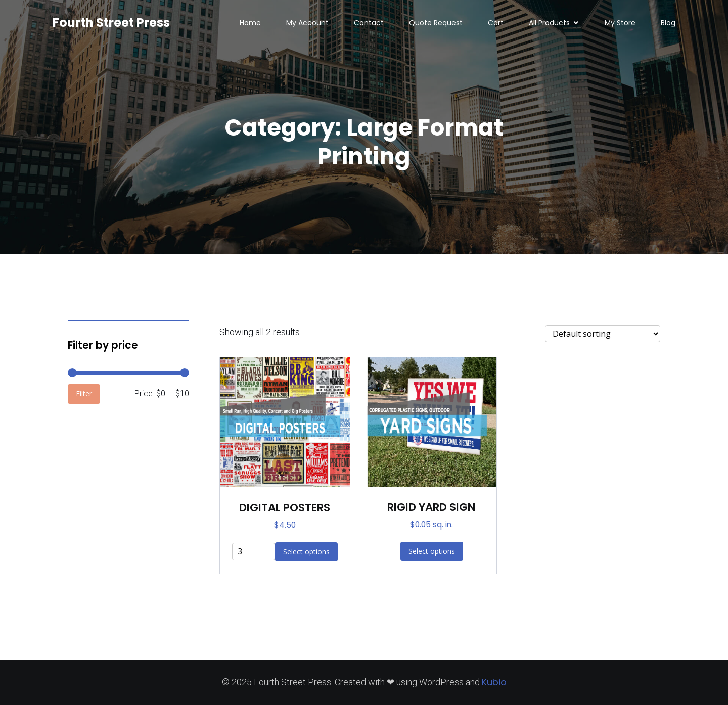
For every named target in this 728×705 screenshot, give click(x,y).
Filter (84, 394)
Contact (369, 23)
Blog (668, 23)
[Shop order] (603, 334)
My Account (307, 23)
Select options (432, 551)
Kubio (494, 682)
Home (250, 23)
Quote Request (436, 23)
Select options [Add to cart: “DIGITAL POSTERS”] (306, 552)
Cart (496, 23)
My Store (620, 23)
